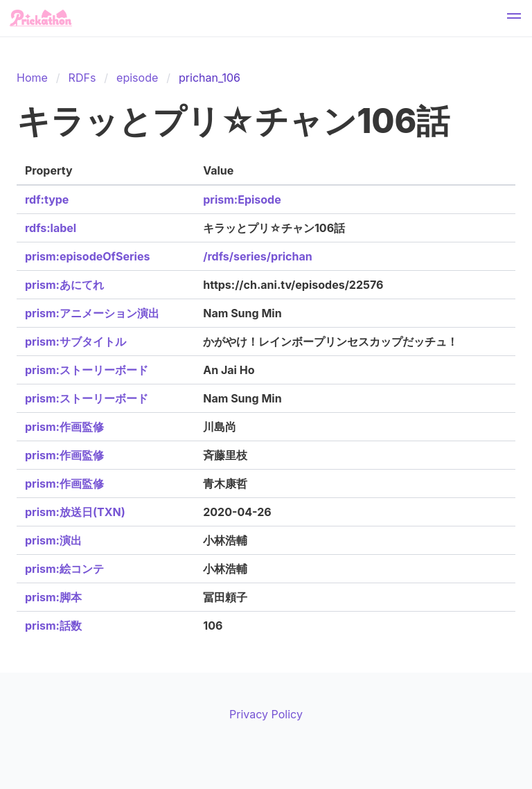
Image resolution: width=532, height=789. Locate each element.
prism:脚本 (53, 597)
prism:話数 (53, 626)
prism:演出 (53, 540)
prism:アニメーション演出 (92, 313)
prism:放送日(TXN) (75, 512)
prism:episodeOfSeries (87, 256)
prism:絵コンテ (64, 569)
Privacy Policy (266, 714)
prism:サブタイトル (76, 342)
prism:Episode (242, 200)
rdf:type (47, 200)
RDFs (82, 78)
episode (137, 78)
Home (32, 78)
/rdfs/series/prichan (257, 256)
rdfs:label (51, 228)
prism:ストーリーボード (87, 370)
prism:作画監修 (64, 427)
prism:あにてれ (64, 285)
